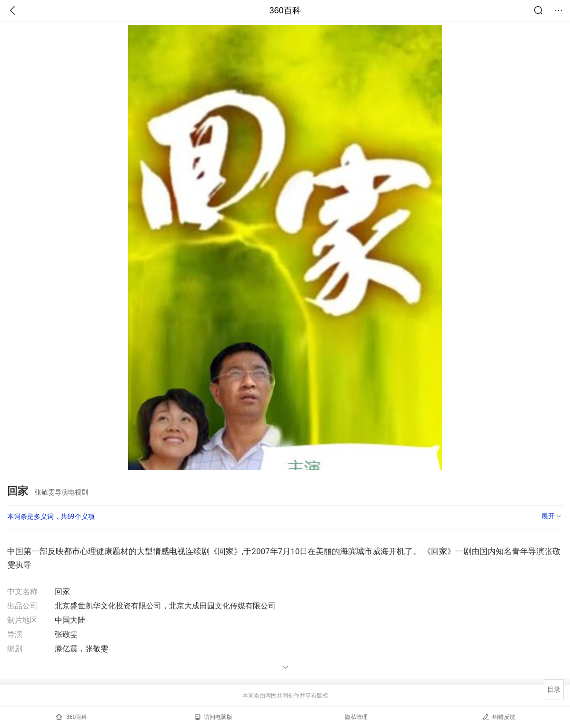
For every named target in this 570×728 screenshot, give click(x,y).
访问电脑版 (214, 717)
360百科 (285, 10)
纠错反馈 (499, 717)
